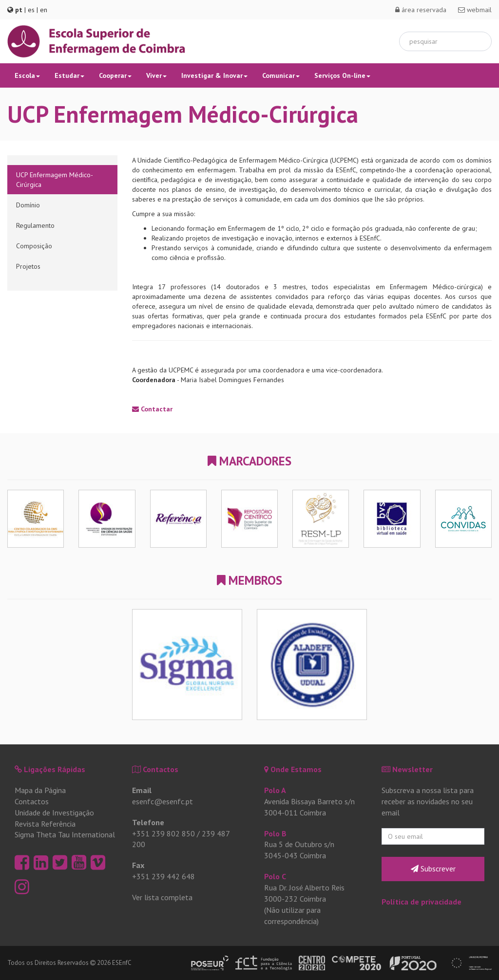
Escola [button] (27, 75)
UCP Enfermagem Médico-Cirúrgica (55, 180)
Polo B (275, 833)
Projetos (28, 266)
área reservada (421, 10)
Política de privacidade (422, 902)
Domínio (28, 205)
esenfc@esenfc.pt (163, 801)
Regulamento (35, 225)
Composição (34, 246)
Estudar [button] (69, 75)
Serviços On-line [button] (342, 75)
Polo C (275, 876)
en (44, 10)
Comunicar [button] (281, 75)
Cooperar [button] (115, 75)
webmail (475, 10)
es (31, 10)
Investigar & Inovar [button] (214, 75)
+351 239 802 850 (163, 833)
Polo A (275, 790)
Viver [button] (156, 75)
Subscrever (433, 869)
